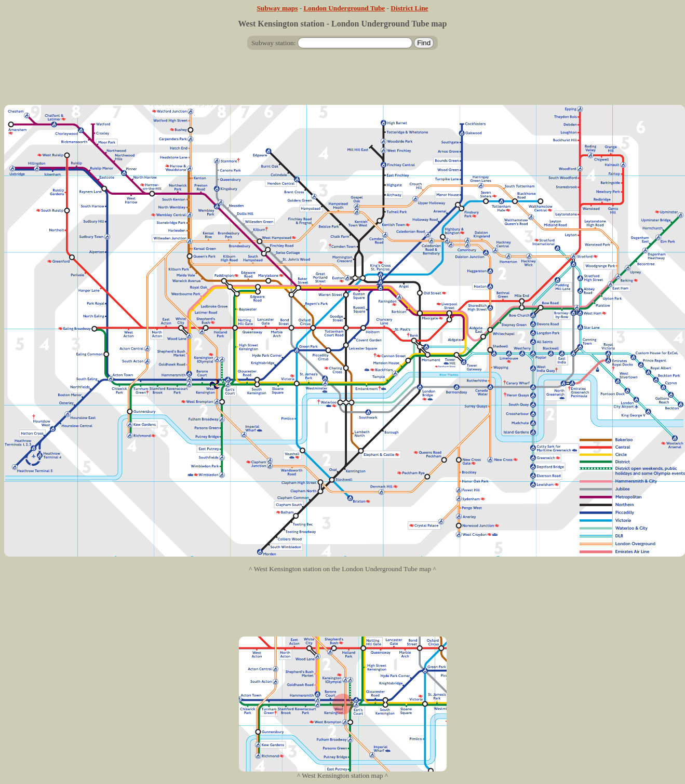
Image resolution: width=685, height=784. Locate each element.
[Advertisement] (343, 82)
